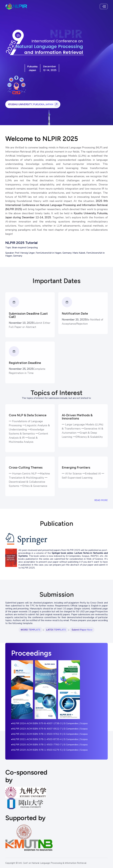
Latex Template (56, 633)
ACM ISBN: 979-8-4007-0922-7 (44, 729)
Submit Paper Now (82, 633)
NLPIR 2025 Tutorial (21, 243)
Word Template (31, 633)
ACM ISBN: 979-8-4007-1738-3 (44, 723)
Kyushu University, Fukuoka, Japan (34, 104)
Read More (101, 500)
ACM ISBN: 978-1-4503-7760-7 (44, 745)
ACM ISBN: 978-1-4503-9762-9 (44, 734)
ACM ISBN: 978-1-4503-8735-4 (44, 739)
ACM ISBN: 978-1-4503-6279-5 (44, 750)
